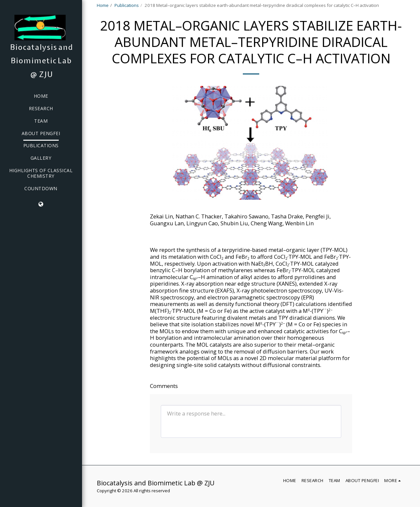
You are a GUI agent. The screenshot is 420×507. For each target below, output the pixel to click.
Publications (127, 5)
